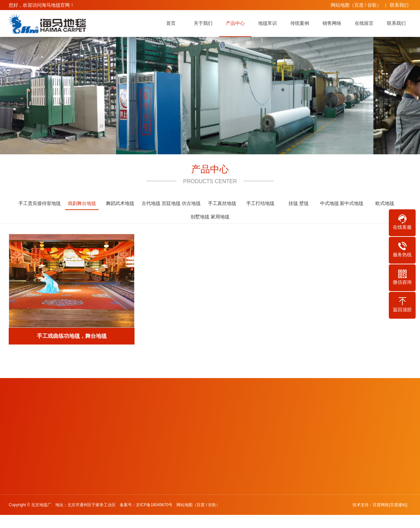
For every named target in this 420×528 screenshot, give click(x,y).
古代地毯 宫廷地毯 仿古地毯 (171, 203)
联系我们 (399, 5)
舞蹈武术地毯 (120, 203)
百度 (359, 5)
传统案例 (302, 23)
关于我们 (205, 23)
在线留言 (366, 23)
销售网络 (334, 23)
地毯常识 (269, 23)
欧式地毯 (385, 203)
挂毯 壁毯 (299, 203)
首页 (173, 23)
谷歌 (372, 5)
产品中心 (237, 23)
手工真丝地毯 (222, 203)
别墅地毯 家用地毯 (210, 217)
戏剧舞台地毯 (82, 205)
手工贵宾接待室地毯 (40, 203)
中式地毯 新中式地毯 (342, 203)
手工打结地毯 (260, 203)
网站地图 (340, 5)
